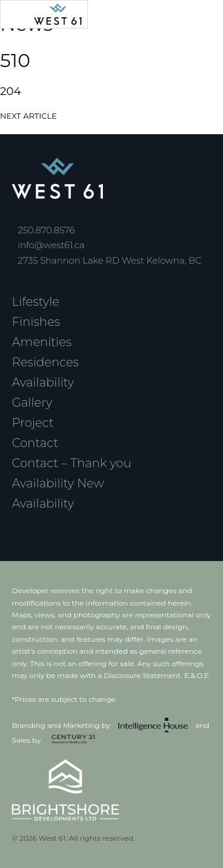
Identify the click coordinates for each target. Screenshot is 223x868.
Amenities (42, 342)
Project (33, 423)
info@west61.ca (51, 245)
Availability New (58, 483)
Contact (35, 443)
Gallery (32, 403)
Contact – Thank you (72, 463)
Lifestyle (36, 302)
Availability (43, 382)
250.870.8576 (46, 230)
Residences (45, 362)
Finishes (36, 322)
